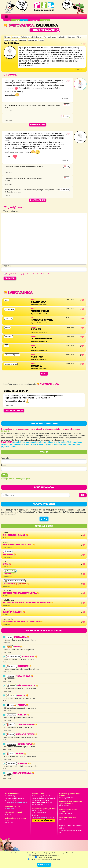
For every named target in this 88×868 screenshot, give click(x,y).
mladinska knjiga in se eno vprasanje (23, 622)
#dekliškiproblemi (37, 37)
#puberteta (72, 37)
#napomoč (16, 37)
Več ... (44, 374)
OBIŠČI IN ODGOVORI (14, 411)
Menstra (23, 715)
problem (8, 574)
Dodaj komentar (38, 125)
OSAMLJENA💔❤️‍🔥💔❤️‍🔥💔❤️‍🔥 (16, 584)
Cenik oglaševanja (44, 821)
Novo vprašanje (44, 30)
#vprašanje (23, 40)
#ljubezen (7, 37)
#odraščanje (25, 37)
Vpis (5, 475)
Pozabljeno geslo (23, 479)
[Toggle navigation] (6, 17)
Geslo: (4, 465)
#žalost (42, 40)
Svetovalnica (19, 26)
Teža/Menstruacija (28, 686)
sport (7, 564)
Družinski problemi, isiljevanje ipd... (21, 593)
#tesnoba (14, 40)
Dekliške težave (26, 744)
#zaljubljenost (33, 40)
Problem (23, 696)
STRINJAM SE (44, 865)
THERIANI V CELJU (24, 676)
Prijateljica (10, 555)
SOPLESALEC (24, 666)
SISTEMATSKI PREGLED (26, 734)
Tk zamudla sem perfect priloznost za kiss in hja (28, 603)
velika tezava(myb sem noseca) (19, 545)
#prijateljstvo (62, 37)
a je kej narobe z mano (16, 535)
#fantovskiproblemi (50, 37)
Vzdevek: (5, 458)
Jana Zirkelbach (10, 808)
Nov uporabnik (8, 479)
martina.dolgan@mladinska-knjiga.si (43, 817)
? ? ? (44, 519)
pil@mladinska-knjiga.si (19, 802)
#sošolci (7, 40)
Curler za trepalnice (14, 612)
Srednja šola (22, 637)
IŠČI (83, 495)
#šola (79, 37)
